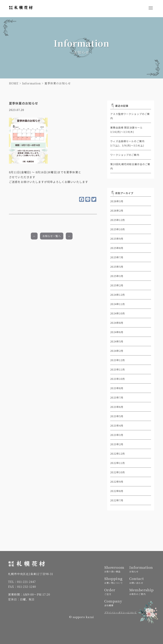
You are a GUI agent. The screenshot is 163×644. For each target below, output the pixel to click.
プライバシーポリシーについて (121, 612)
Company (116, 603)
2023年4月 (117, 426)
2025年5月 (117, 267)
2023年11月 (118, 369)
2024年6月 (117, 332)
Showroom (116, 569)
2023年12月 (118, 360)
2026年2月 (117, 211)
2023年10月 (118, 379)
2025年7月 (117, 257)
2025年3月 (117, 276)
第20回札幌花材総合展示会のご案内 (130, 166)
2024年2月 (117, 351)
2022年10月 (118, 472)
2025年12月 (118, 220)
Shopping (116, 580)
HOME (14, 83)
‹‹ (34, 236)
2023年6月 (117, 407)
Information (31, 83)
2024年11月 (118, 304)
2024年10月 (118, 313)
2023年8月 (117, 388)
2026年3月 (117, 201)
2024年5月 (117, 341)
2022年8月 (117, 491)
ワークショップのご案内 (125, 155)
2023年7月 (117, 397)
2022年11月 (118, 463)
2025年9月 (117, 239)
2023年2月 (117, 444)
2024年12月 (118, 295)
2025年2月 (117, 285)
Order (116, 592)
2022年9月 (117, 482)
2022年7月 (117, 500)
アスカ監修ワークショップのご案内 (130, 116)
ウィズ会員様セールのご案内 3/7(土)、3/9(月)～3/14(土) (131, 143)
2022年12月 (118, 454)
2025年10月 (118, 229)
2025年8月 (117, 248)
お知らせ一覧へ (52, 236)
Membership (141, 592)
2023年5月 (117, 416)
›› (69, 236)
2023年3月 (117, 435)
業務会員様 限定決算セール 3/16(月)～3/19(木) (130, 130)
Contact (141, 580)
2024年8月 (117, 323)
